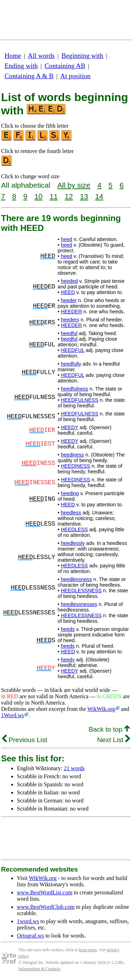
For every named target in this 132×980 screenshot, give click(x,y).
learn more (88, 950)
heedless (71, 513)
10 (39, 196)
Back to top (109, 729)
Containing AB (65, 66)
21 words (74, 768)
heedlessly (73, 543)
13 (84, 196)
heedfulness (75, 389)
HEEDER (71, 312)
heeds (68, 629)
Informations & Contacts (39, 969)
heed (67, 239)
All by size (74, 185)
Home (13, 56)
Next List (114, 740)
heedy (68, 660)
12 (69, 196)
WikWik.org (101, 709)
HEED (68, 292)
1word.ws (28, 921)
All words (41, 56)
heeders (70, 320)
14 (99, 196)
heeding (70, 493)
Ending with (21, 66)
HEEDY (70, 427)
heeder (69, 300)
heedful (69, 333)
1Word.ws (12, 715)
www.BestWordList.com (45, 892)
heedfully (71, 364)
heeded (69, 281)
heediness (73, 455)
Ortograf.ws (30, 936)
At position (75, 76)
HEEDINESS (76, 466)
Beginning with (83, 56)
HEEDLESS (74, 529)
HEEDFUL (73, 350)
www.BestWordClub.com (46, 907)
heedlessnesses (79, 604)
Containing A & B (29, 76)
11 (54, 196)
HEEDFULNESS (80, 400)
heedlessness (76, 579)
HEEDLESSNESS (81, 591)
